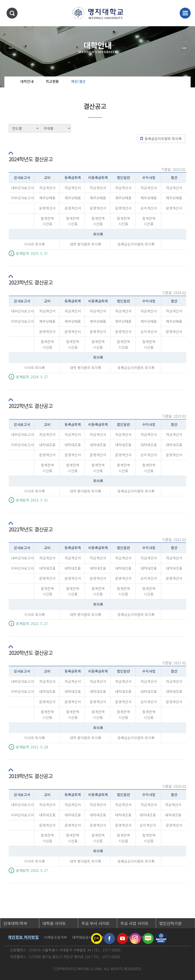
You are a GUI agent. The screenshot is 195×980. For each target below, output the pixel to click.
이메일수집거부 (55, 937)
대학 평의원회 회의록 (85, 244)
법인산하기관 (170, 923)
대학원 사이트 (54, 923)
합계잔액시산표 (47, 221)
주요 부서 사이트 (96, 923)
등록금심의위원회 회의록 (163, 139)
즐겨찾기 (180, 85)
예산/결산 (78, 81)
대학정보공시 (82, 937)
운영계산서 (47, 208)
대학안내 (27, 81)
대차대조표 (47, 445)
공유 (166, 85)
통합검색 (12, 13)
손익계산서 (149, 208)
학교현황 (52, 81)
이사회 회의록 (35, 244)
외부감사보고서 (22, 198)
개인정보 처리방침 (23, 937)
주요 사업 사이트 (134, 923)
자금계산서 (47, 188)
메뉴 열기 (185, 13)
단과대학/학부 (15, 923)
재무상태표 (47, 198)
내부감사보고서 (22, 188)
